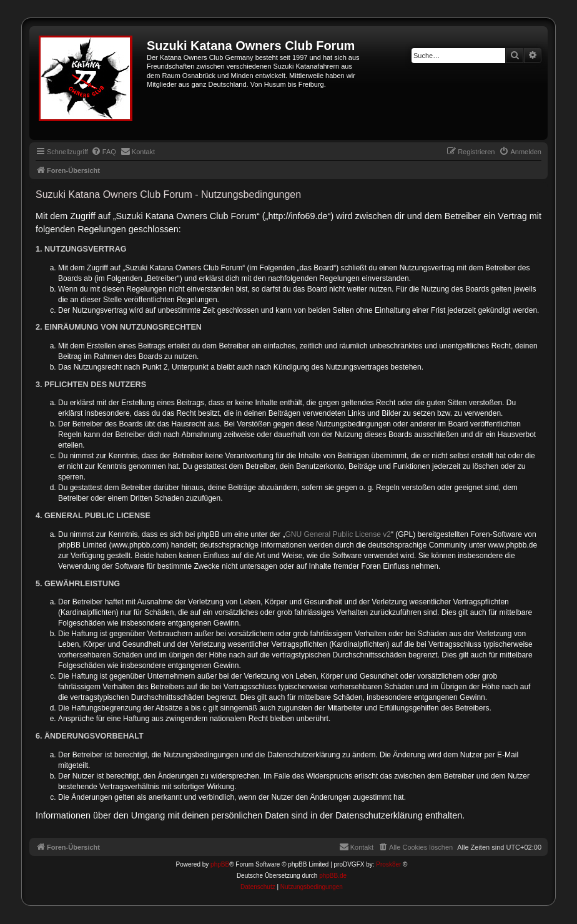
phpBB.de (333, 876)
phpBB (220, 864)
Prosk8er (388, 864)
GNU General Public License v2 (338, 534)
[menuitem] (104, 152)
